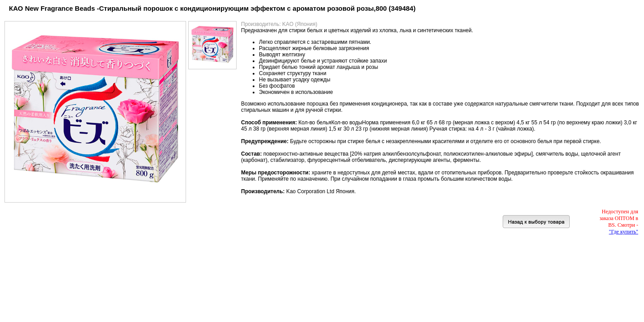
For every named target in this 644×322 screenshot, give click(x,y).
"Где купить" (624, 232)
